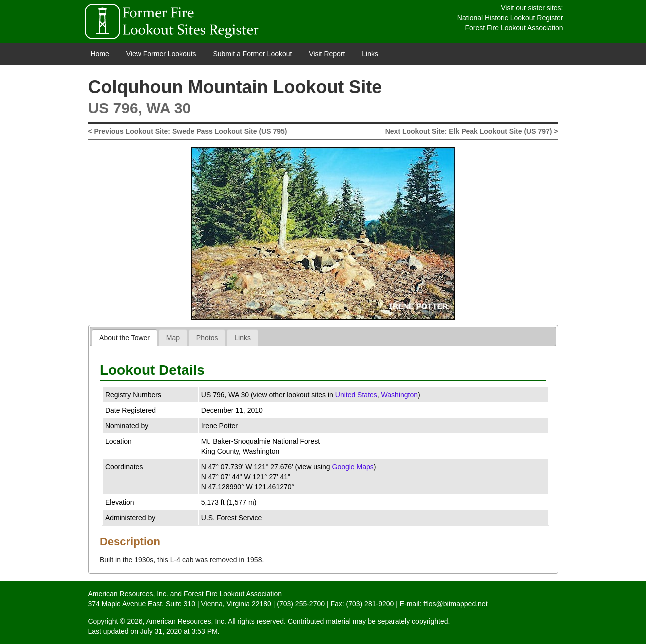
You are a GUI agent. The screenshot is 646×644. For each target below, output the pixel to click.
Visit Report (327, 54)
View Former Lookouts (161, 54)
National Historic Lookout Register (510, 18)
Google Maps (353, 467)
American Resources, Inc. (128, 594)
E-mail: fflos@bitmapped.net (444, 604)
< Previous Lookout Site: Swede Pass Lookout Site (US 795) (188, 131)
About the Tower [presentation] (124, 338)
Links (370, 54)
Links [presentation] (242, 338)
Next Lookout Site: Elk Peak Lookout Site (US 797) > (472, 131)
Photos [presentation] (207, 338)
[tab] (124, 338)
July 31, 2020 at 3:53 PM (179, 631)
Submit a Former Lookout (252, 54)
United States (356, 395)
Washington (400, 395)
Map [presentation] (173, 338)
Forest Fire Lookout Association (514, 28)
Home (100, 54)
